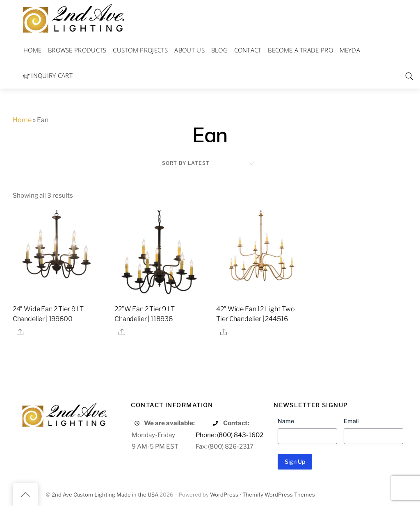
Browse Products (77, 50)
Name (286, 421)
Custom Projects (140, 50)
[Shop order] (210, 163)
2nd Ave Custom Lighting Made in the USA (105, 495)
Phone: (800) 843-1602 (229, 435)
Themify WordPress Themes (279, 495)
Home (32, 50)
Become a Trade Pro (300, 50)
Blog (219, 50)
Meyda (350, 50)
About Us (189, 50)
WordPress (224, 495)
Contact (248, 50)
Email (351, 421)
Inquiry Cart (48, 75)
